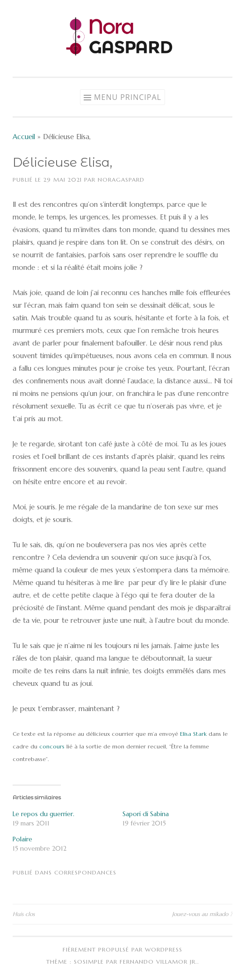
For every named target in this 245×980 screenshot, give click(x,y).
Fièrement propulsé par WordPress (122, 949)
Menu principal (128, 97)
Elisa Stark (194, 734)
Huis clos (24, 914)
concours (52, 746)
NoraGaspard (121, 180)
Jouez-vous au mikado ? (202, 914)
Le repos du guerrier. (43, 814)
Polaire (22, 839)
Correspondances (85, 872)
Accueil (24, 137)
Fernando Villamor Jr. (159, 962)
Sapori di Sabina (146, 814)
